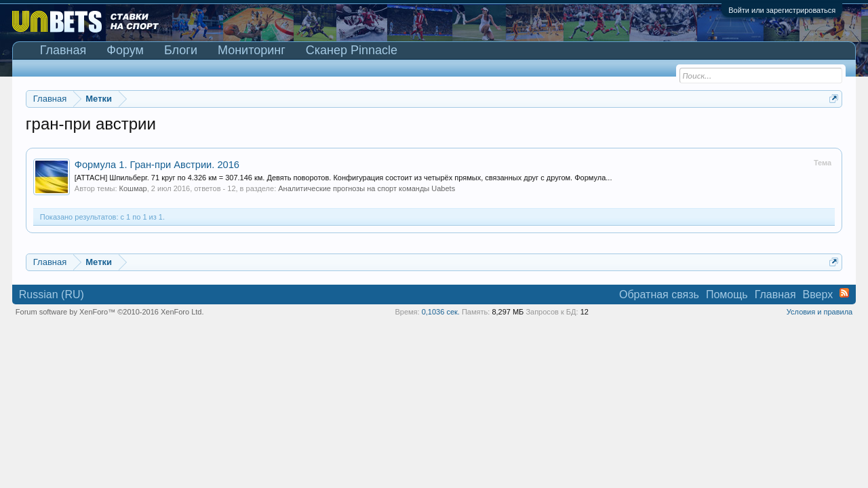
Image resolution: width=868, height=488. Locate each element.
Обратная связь (659, 294)
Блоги (181, 50)
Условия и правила (820, 312)
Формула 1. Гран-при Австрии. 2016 (157, 165)
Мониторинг (252, 50)
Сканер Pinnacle (352, 50)
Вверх (818, 294)
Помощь (727, 294)
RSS (844, 293)
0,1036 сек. (441, 312)
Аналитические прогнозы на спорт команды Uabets (367, 188)
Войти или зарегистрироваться (782, 10)
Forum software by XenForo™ (110, 312)
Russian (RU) (52, 294)
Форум (125, 50)
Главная (63, 50)
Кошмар (133, 188)
